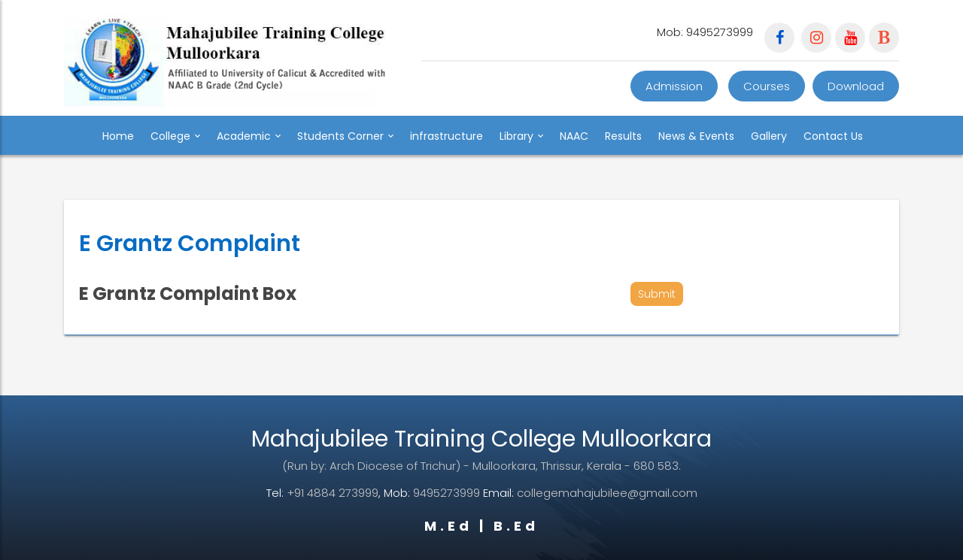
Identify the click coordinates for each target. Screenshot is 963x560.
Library (521, 136)
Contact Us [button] (833, 136)
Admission (674, 86)
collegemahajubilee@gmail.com (607, 493)
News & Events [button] (696, 136)
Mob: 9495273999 (705, 32)
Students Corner (345, 136)
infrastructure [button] (447, 136)
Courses (767, 86)
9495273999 (447, 493)
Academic (249, 136)
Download (856, 86)
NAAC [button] (574, 136)
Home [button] (118, 136)
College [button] (175, 136)
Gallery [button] (769, 136)
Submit (657, 294)
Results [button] (623, 136)
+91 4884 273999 (333, 493)
